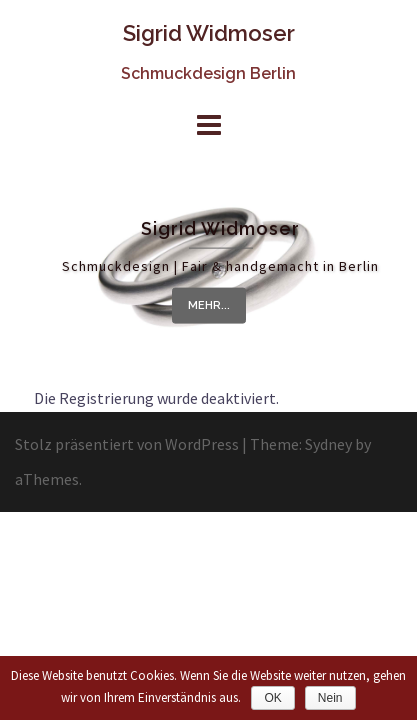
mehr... (209, 305)
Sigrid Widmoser (209, 33)
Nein (330, 698)
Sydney (328, 444)
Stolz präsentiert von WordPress (127, 444)
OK (272, 698)
